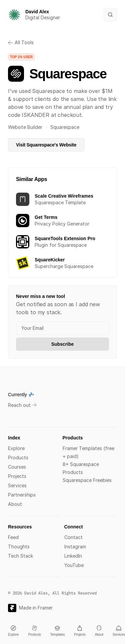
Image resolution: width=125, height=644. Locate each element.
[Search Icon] (110, 15)
